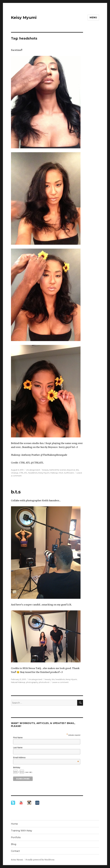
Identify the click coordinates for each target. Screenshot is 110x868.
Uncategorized (33, 470)
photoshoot (44, 682)
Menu (93, 18)
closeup (15, 473)
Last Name (18, 748)
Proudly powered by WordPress (40, 860)
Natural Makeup (18, 682)
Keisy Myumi (24, 17)
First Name (18, 738)
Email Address (46, 758)
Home (14, 824)
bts (77, 470)
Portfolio (16, 837)
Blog (14, 844)
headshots (33, 473)
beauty (45, 470)
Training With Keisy (22, 831)
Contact (15, 851)
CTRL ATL (23, 473)
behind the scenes (58, 470)
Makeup (54, 473)
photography (32, 682)
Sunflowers (69, 473)
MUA (61, 473)
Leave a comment (60, 682)
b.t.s (16, 492)
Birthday (17, 767)
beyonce (71, 470)
